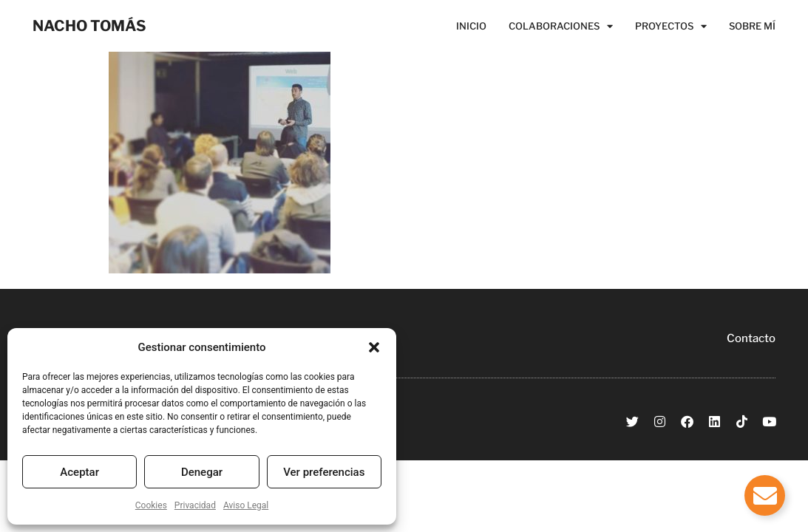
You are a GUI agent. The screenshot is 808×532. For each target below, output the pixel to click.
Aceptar (79, 472)
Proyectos (671, 26)
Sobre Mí (752, 26)
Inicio (471, 26)
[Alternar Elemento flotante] (765, 495)
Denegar (202, 472)
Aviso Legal (246, 505)
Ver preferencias (324, 472)
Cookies (151, 505)
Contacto (751, 338)
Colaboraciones (561, 26)
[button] (374, 347)
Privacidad (195, 505)
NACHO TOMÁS (89, 26)
